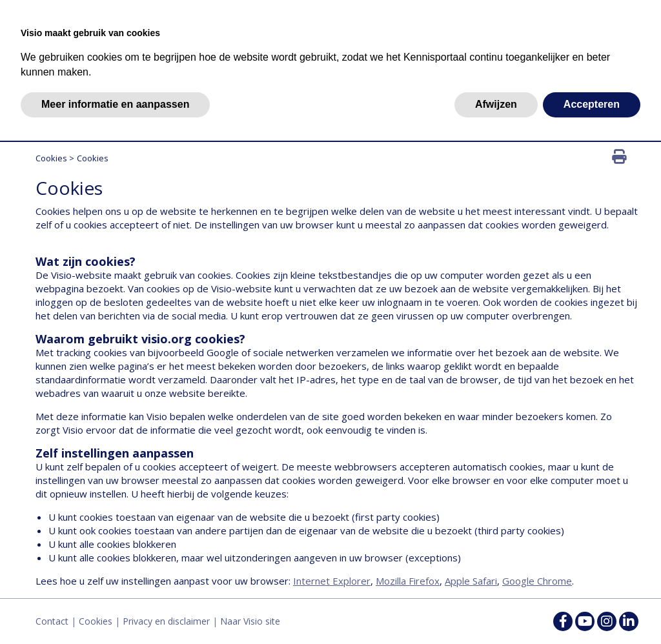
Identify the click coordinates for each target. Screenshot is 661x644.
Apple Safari (471, 581)
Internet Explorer (332, 581)
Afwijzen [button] (496, 104)
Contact (52, 621)
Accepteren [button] (592, 104)
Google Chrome (537, 581)
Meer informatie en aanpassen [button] (115, 104)
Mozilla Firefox (408, 581)
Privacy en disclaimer (166, 621)
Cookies (51, 158)
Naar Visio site (250, 621)
